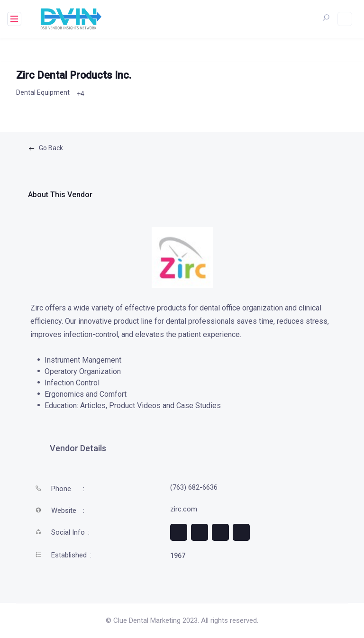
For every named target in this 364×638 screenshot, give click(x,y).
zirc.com (184, 509)
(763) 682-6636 (194, 487)
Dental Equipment (43, 92)
